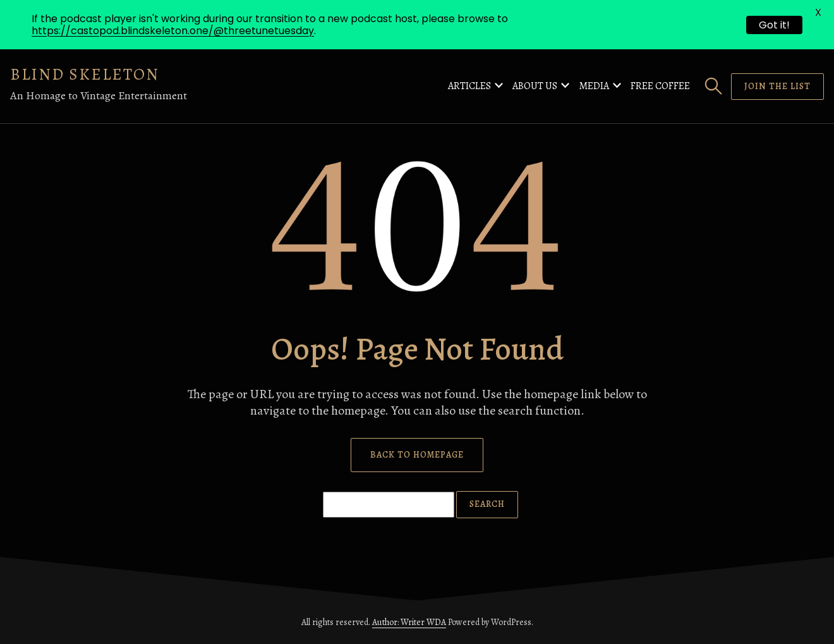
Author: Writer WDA (409, 622)
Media (594, 86)
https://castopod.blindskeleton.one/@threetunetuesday (173, 31)
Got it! (774, 25)
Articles (469, 86)
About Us (535, 86)
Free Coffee (660, 86)
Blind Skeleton (85, 74)
